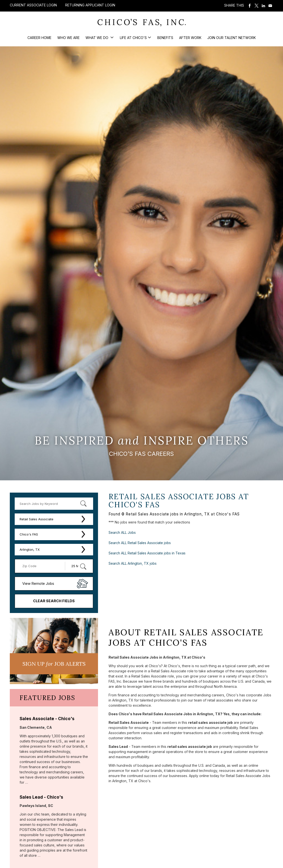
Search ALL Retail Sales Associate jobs (140, 543)
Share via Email (270, 6)
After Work (190, 38)
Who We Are (68, 38)
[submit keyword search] (83, 504)
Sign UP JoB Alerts (54, 664)
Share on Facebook (250, 6)
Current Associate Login (33, 5)
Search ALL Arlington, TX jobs (133, 563)
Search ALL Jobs (122, 532)
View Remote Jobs (38, 583)
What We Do (97, 38)
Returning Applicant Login (90, 5)
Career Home (39, 38)
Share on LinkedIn (263, 6)
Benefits (165, 38)
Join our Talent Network (232, 38)
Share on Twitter (257, 6)
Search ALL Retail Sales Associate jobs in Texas (147, 553)
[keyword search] (54, 504)
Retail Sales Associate (37, 519)
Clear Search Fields (54, 601)
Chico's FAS (29, 534)
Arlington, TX (30, 549)
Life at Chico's (133, 38)
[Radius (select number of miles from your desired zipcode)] (77, 566)
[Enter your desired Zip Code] (43, 566)
